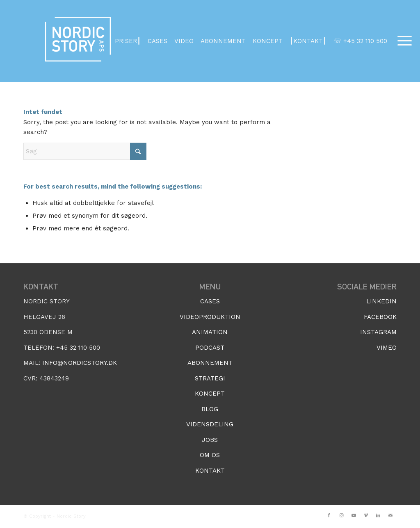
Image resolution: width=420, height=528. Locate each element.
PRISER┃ (128, 41)
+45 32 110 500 (78, 348)
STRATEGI (210, 378)
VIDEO (184, 41)
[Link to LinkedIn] (378, 516)
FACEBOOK (380, 317)
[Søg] (85, 151)
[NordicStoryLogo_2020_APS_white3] (78, 41)
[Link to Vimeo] (366, 516)
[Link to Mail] (390, 516)
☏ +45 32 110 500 (360, 41)
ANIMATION (210, 332)
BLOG (210, 409)
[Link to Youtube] (354, 516)
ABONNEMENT (223, 41)
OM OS (210, 455)
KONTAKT (210, 471)
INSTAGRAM (378, 332)
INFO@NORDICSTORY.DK (80, 363)
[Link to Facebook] (329, 516)
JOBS (210, 440)
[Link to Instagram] (341, 516)
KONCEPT (268, 41)
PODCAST (210, 348)
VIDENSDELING (210, 424)
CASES (157, 41)
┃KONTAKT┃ (308, 41)
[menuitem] (402, 41)
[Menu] (402, 41)
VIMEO (387, 348)
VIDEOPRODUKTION (210, 317)
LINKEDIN (381, 301)
